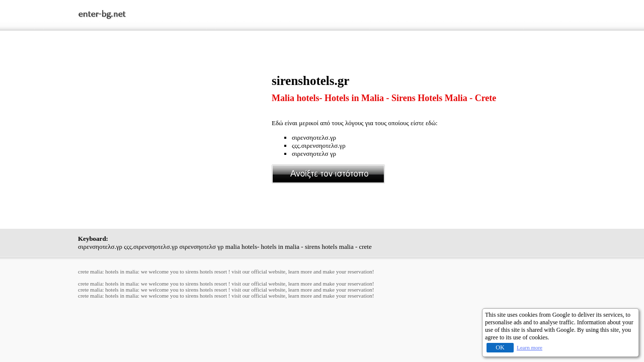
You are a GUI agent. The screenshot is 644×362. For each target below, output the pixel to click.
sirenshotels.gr (310, 81)
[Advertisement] (175, 144)
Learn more (530, 347)
